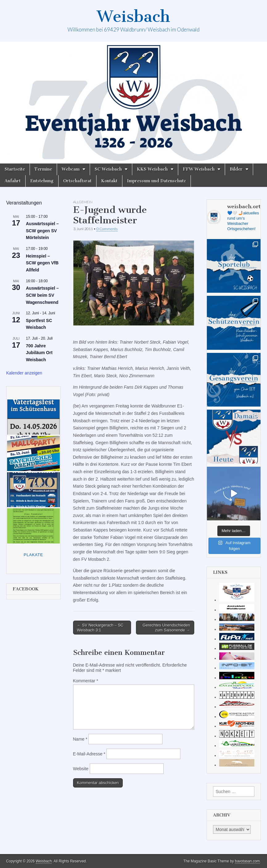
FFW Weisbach (199, 169)
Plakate (33, 555)
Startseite (15, 169)
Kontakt (109, 181)
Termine (43, 169)
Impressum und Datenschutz (156, 181)
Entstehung (42, 181)
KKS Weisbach (152, 169)
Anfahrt (13, 181)
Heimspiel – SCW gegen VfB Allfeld (42, 263)
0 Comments (107, 229)
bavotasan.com (247, 861)
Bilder (236, 169)
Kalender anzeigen (24, 373)
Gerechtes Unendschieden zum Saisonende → (166, 628)
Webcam (71, 169)
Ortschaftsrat (77, 181)
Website (81, 769)
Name (80, 739)
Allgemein (83, 202)
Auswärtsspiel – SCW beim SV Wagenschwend (42, 295)
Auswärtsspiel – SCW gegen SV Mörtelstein (42, 231)
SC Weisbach (108, 169)
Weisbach (133, 17)
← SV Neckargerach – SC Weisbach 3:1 (100, 628)
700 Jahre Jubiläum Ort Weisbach (39, 353)
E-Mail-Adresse (89, 754)
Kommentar (86, 681)
